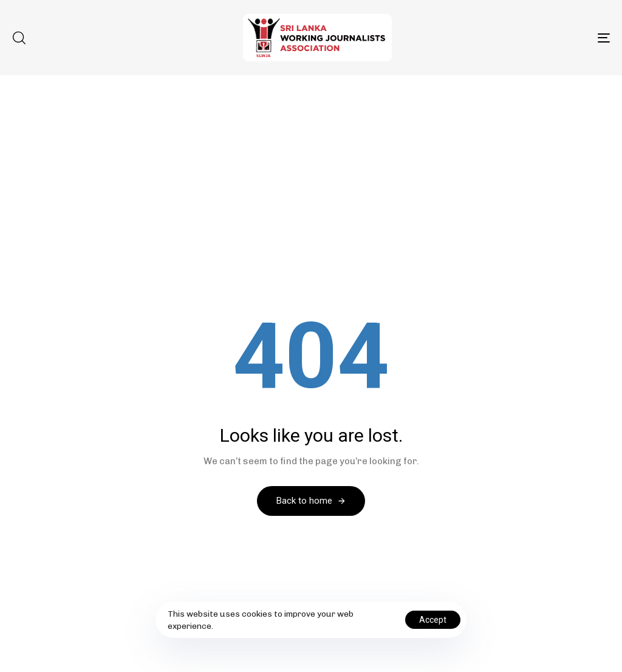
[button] (19, 38)
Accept (433, 620)
